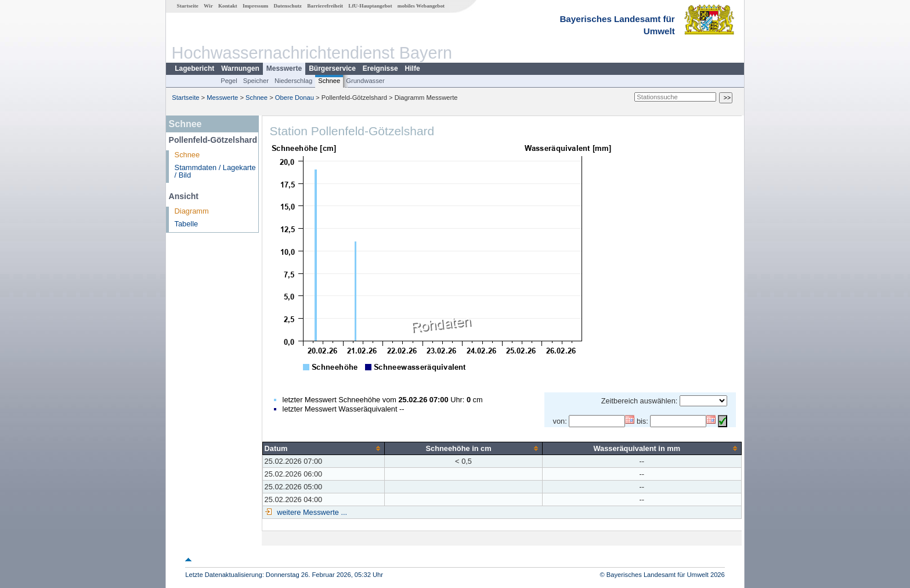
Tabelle (187, 224)
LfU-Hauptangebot (370, 6)
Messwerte (284, 68)
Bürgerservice (332, 68)
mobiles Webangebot (421, 6)
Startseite (188, 6)
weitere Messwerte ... (311, 512)
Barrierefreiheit (325, 6)
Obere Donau (295, 98)
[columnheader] (324, 448)
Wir (208, 6)
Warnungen (240, 68)
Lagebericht (194, 68)
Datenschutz (288, 6)
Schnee (329, 81)
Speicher (256, 81)
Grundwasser (365, 81)
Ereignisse (380, 68)
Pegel (229, 81)
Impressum (255, 6)
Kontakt (228, 6)
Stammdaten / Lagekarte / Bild (215, 171)
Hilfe (413, 68)
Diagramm (192, 211)
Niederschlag (293, 81)
